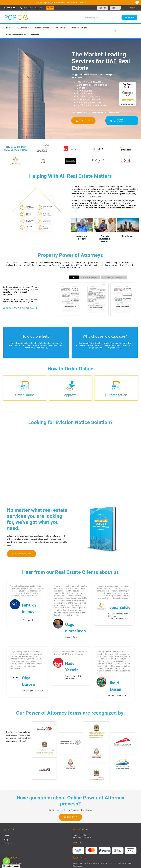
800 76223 (10, 8)
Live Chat (50, 8)
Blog (6, 840)
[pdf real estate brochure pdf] (103, 502)
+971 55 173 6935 (31, 8)
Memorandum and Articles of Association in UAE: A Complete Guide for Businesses (103, 865)
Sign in (115, 8)
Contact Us (8, 843)
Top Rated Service (128, 86)
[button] (6, 861)
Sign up (103, 8)
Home (6, 836)
